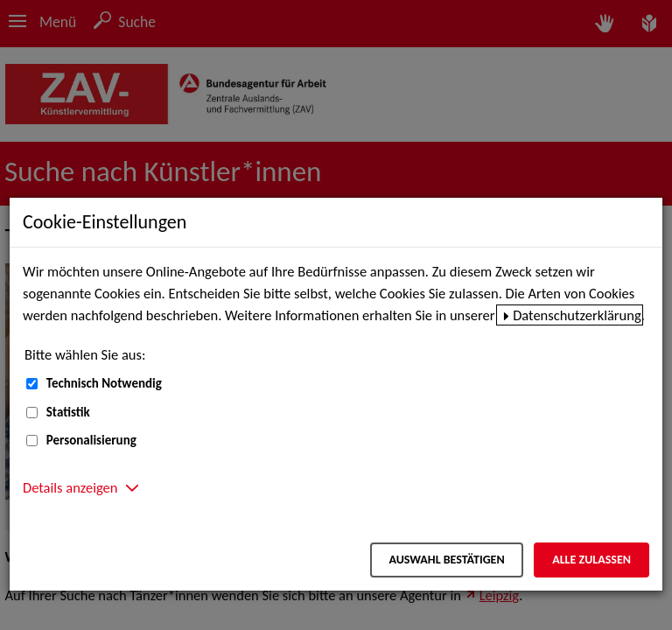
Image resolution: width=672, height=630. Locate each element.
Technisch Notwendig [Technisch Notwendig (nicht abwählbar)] (104, 383)
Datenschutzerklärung (577, 315)
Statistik (68, 412)
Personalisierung (91, 440)
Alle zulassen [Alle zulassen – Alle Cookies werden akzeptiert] (591, 560)
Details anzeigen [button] (70, 487)
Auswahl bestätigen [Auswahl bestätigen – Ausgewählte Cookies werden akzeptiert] (446, 560)
